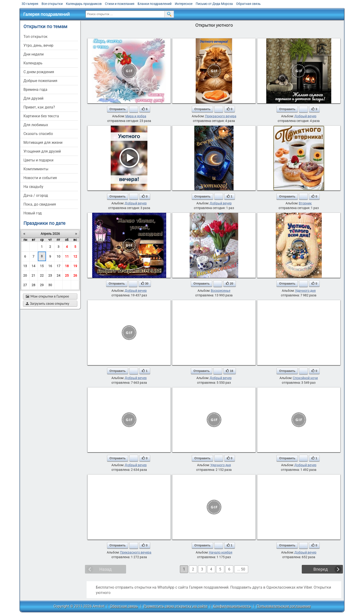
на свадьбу (33, 187)
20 (25, 275)
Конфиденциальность (232, 606)
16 (50, 266)
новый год (33, 213)
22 (42, 275)
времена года (35, 90)
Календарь (33, 63)
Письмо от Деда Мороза (214, 4)
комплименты (36, 169)
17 (58, 266)
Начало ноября (221, 552)
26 (75, 275)
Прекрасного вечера (221, 116)
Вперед (321, 569)
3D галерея (30, 4)
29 (42, 285)
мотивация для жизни (43, 143)
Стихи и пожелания (120, 4)
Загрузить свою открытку (47, 303)
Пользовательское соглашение (284, 606)
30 (50, 285)
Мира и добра (136, 116)
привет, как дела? (39, 107)
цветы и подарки (38, 160)
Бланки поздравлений (155, 4)
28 (33, 285)
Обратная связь (248, 4)
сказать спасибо (38, 134)
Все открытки (52, 4)
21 (33, 275)
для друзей (33, 98)
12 (75, 256)
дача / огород (36, 195)
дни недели (34, 54)
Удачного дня (305, 291)
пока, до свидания (40, 204)
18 (67, 266)
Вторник (305, 203)
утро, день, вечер (38, 45)
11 (67, 256)
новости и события (40, 178)
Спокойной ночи (305, 378)
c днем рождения (39, 72)
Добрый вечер (305, 116)
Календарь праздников (84, 4)
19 (75, 266)
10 (58, 256)
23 (50, 275)
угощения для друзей (42, 151)
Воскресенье (221, 291)
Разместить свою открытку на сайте (175, 606)
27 (25, 285)
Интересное (184, 4)
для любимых (36, 125)
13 (25, 266)
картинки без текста (41, 116)
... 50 (241, 569)
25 (67, 275)
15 (42, 266)
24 (58, 275)
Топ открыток (36, 37)
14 (33, 266)
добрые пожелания (40, 81)
